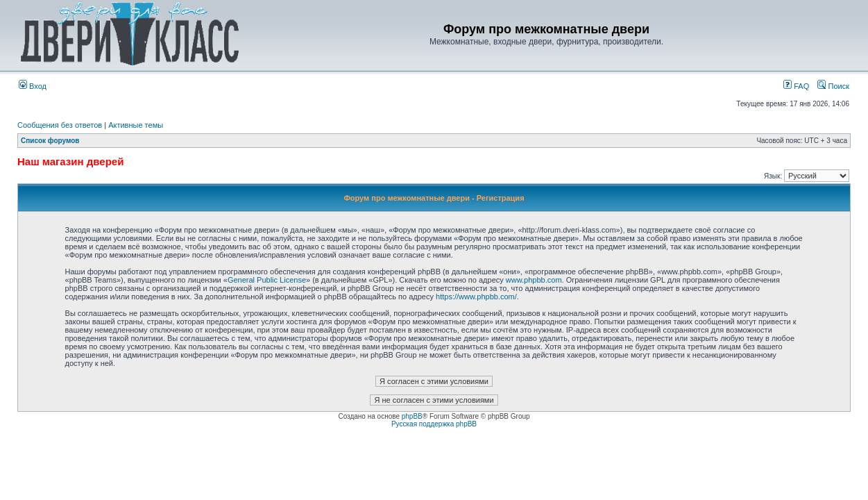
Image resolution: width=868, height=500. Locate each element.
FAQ (796, 86)
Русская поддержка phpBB (434, 424)
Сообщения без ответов (60, 125)
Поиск (833, 86)
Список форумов (50, 141)
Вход (33, 86)
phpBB (412, 416)
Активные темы (136, 125)
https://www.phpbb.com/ (476, 297)
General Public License (267, 280)
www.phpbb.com (534, 280)
